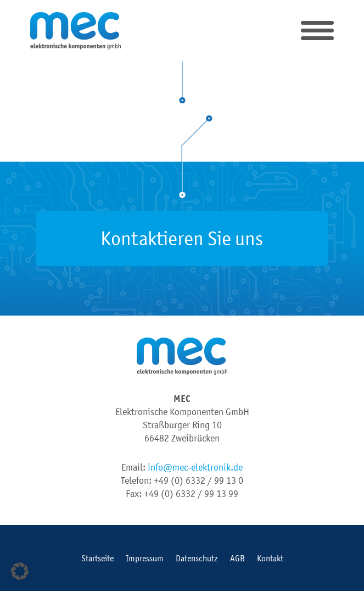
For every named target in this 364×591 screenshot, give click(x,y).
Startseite (97, 558)
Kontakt (270, 558)
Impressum (145, 558)
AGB (237, 558)
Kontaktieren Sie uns (182, 238)
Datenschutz (197, 558)
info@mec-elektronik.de (195, 467)
